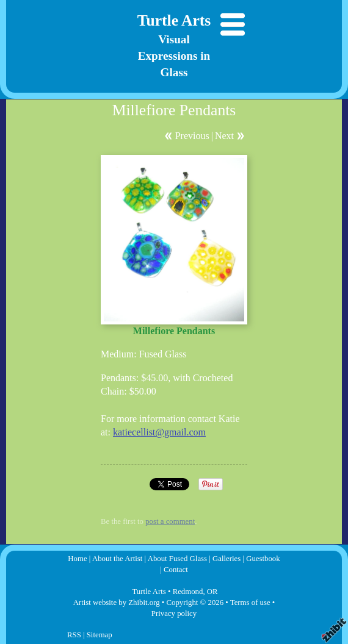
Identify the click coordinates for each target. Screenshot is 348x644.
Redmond (188, 592)
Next (224, 136)
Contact (176, 570)
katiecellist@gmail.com (159, 432)
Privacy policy (174, 614)
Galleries (227, 559)
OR (212, 592)
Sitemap (100, 635)
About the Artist (117, 559)
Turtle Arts (174, 20)
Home (77, 559)
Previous (192, 136)
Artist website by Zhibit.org (117, 603)
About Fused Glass (177, 559)
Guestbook (263, 559)
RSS (74, 635)
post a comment (170, 521)
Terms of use (250, 603)
